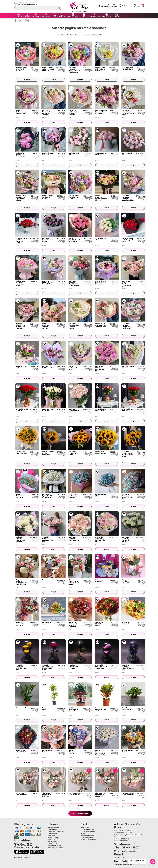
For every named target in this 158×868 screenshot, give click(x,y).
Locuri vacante (52, 842)
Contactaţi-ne (52, 830)
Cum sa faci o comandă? (56, 832)
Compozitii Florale (73, 17)
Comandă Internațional (88, 840)
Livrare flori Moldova (54, 846)
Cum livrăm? (52, 836)
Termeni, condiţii (53, 838)
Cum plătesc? (52, 834)
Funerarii (117, 17)
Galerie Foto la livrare (88, 830)
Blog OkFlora (85, 828)
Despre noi (51, 840)
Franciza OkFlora (53, 828)
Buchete (36, 17)
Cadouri (84, 17)
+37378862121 (104, 7)
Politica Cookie (52, 844)
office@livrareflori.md (121, 858)
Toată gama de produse (55, 848)
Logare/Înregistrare (87, 838)
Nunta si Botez (107, 17)
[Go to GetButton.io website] (153, 866)
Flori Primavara (46, 17)
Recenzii (83, 834)
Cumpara (27, 80)
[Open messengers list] (153, 862)
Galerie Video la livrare (88, 832)
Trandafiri (18, 17)
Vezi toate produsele (80, 813)
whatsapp (118, 865)
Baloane (62, 17)
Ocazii (55, 17)
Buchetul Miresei (94, 17)
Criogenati (27, 17)
